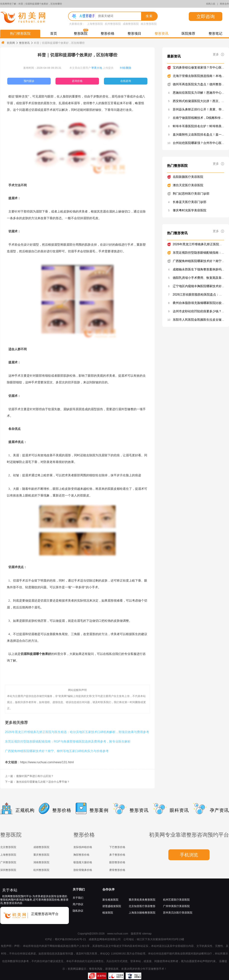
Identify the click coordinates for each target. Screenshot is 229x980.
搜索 (149, 16)
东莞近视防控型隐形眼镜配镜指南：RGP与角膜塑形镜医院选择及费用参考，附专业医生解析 (68, 741)
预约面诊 (29, 81)
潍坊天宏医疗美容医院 (188, 185)
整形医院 (81, 34)
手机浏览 (189, 855)
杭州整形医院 (113, 24)
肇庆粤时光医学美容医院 (190, 210)
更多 (219, 54)
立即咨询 (206, 16)
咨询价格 (77, 81)
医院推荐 (188, 34)
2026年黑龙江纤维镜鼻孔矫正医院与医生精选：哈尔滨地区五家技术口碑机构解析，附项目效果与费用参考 (77, 732)
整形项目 (134, 34)
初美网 (8, 43)
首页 (54, 34)
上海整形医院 (95, 24)
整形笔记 (215, 34)
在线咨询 (126, 81)
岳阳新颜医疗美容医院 (188, 177)
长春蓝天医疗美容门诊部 (190, 202)
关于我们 (79, 889)
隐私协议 (78, 911)
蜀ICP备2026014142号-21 (70, 939)
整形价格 (108, 34)
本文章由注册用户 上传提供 (92, 68)
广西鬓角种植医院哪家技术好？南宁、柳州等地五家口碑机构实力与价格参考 (57, 751)
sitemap (147, 934)
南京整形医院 (149, 24)
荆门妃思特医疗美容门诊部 (191, 194)
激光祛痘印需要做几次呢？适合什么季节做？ (43, 782)
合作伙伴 (108, 889)
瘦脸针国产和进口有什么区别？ (35, 776)
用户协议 (78, 904)
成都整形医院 (131, 24)
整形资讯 (162, 34)
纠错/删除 (126, 68)
